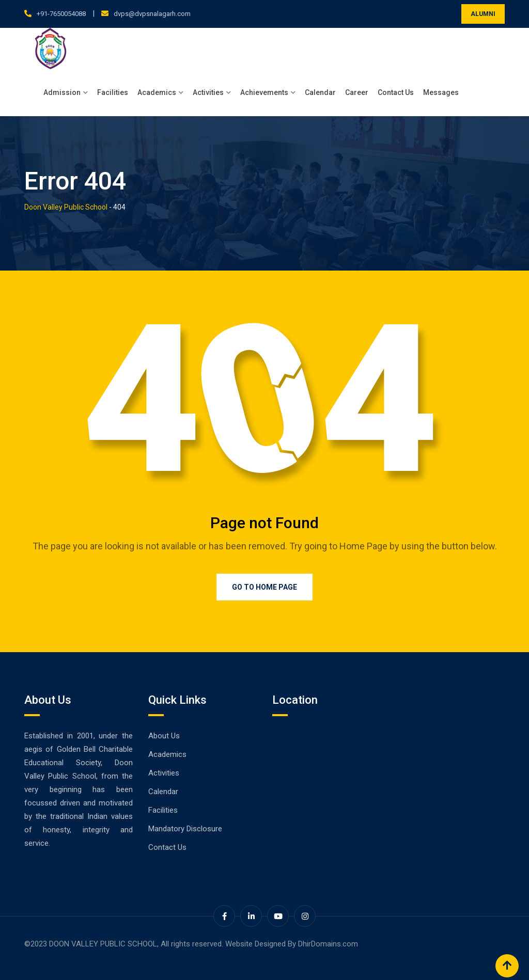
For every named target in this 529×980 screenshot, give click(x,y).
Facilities (113, 92)
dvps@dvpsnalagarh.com (152, 14)
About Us (164, 736)
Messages (441, 92)
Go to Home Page (264, 587)
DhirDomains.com (328, 944)
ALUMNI (483, 14)
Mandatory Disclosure (185, 829)
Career (357, 92)
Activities (208, 92)
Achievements (264, 92)
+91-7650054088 (61, 14)
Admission (62, 92)
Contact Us (396, 92)
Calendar (320, 92)
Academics (157, 92)
